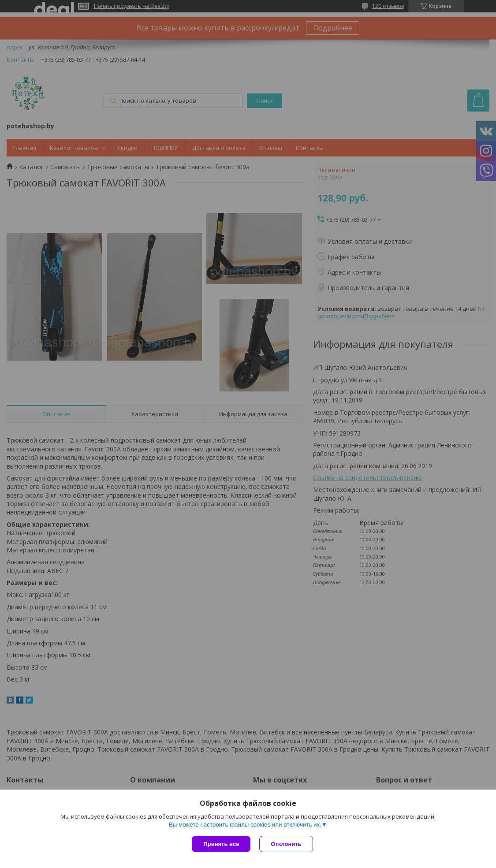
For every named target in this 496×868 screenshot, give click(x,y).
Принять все (221, 844)
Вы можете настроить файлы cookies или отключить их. (245, 825)
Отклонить (286, 844)
